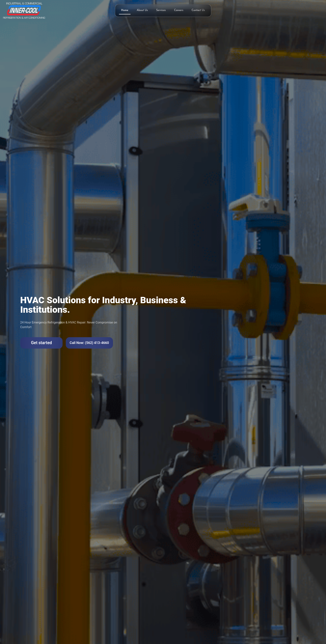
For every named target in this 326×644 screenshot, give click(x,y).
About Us (142, 10)
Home (125, 10)
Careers (179, 10)
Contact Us (198, 10)
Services (161, 10)
